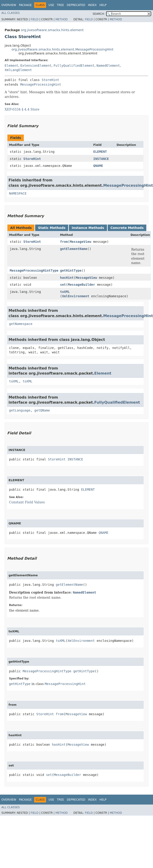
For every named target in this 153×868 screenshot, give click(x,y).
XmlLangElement (18, 70)
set (63, 285)
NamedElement (108, 66)
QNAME (98, 166)
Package (25, 5)
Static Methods (52, 228)
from (64, 242)
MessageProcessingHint (41, 84)
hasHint (67, 278)
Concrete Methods (127, 228)
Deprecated (76, 5)
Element (11, 66)
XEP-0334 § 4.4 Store (22, 109)
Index (92, 5)
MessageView (81, 242)
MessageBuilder (81, 285)
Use (51, 5)
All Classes (11, 13)
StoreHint (50, 80)
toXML (65, 292)
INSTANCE (101, 159)
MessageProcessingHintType (34, 270)
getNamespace (21, 324)
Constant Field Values (27, 502)
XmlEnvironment (76, 296)
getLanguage (20, 410)
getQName (42, 410)
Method (62, 19)
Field (34, 19)
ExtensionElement (36, 66)
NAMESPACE (18, 193)
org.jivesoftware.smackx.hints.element (52, 30)
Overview (9, 5)
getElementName (74, 249)
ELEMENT (100, 152)
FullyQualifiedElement (74, 66)
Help (103, 5)
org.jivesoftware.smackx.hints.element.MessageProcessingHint (63, 49)
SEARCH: (99, 14)
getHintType (71, 270)
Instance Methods (88, 228)
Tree (60, 5)
